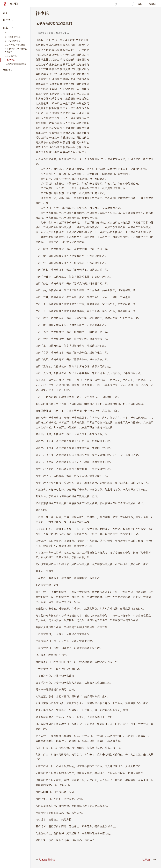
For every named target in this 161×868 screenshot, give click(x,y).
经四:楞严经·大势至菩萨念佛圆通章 (16, 50)
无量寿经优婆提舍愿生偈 (16, 64)
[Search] (124, 4)
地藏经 (17, 70)
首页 (140, 4)
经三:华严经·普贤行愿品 (15, 45)
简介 (6, 32)
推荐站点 (152, 4)
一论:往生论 (10, 60)
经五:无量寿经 (11, 56)
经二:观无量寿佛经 (13, 41)
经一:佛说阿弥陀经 (13, 37)
